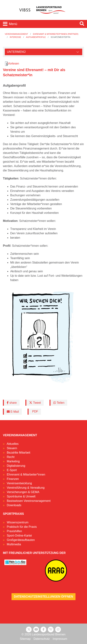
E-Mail (13, 412)
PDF (35, 411)
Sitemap (25, 639)
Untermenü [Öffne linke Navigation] (16, 52)
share (12, 403)
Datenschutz (42, 639)
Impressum (60, 639)
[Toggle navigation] (38, 24)
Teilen (59, 403)
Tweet (35, 403)
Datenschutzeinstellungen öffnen (43, 597)
